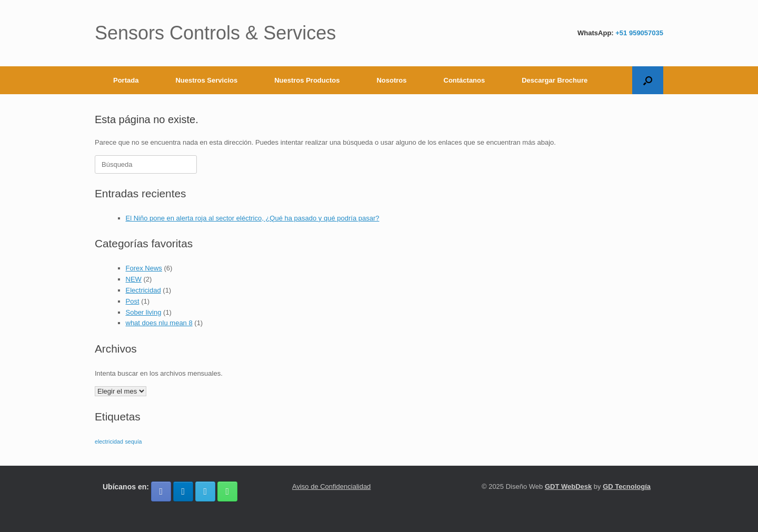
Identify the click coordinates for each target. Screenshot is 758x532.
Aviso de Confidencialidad (331, 486)
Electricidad (143, 290)
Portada (126, 80)
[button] (648, 80)
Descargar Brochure (555, 80)
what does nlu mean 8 (159, 323)
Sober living (144, 312)
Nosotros (391, 80)
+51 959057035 (639, 33)
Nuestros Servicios (206, 80)
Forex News (144, 268)
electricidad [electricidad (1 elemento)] (109, 441)
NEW (134, 279)
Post (133, 301)
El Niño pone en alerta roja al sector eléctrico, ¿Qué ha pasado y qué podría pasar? (253, 218)
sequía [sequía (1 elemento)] (134, 441)
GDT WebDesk (568, 486)
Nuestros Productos (307, 80)
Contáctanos (465, 80)
